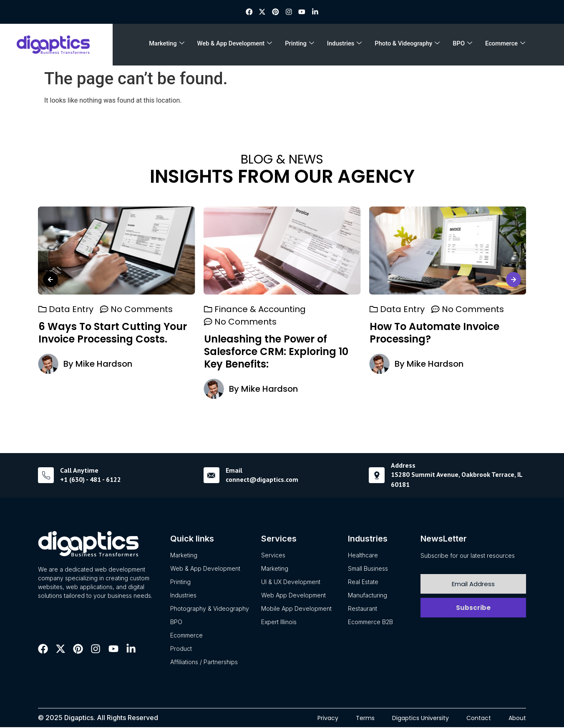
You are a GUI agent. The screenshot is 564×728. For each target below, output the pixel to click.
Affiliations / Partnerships (204, 662)
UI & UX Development (291, 582)
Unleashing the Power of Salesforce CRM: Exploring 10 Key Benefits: (276, 352)
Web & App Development (237, 45)
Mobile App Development (296, 609)
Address (403, 466)
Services (273, 555)
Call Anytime (79, 471)
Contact (479, 718)
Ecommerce (501, 45)
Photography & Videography (210, 609)
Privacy (328, 718)
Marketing (171, 45)
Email (234, 471)
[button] (50, 282)
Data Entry (71, 310)
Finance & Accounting (260, 310)
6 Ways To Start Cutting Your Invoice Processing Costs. (113, 333)
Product (181, 649)
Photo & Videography (406, 45)
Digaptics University (420, 718)
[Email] (211, 476)
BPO (460, 45)
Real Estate (363, 582)
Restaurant (363, 609)
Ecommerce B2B (370, 622)
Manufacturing (368, 596)
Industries (344, 45)
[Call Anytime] (46, 476)
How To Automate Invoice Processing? (434, 333)
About (517, 718)
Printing (301, 45)
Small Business (368, 569)
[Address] (377, 476)
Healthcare (363, 555)
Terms (365, 718)
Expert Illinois (279, 622)
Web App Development (293, 596)
